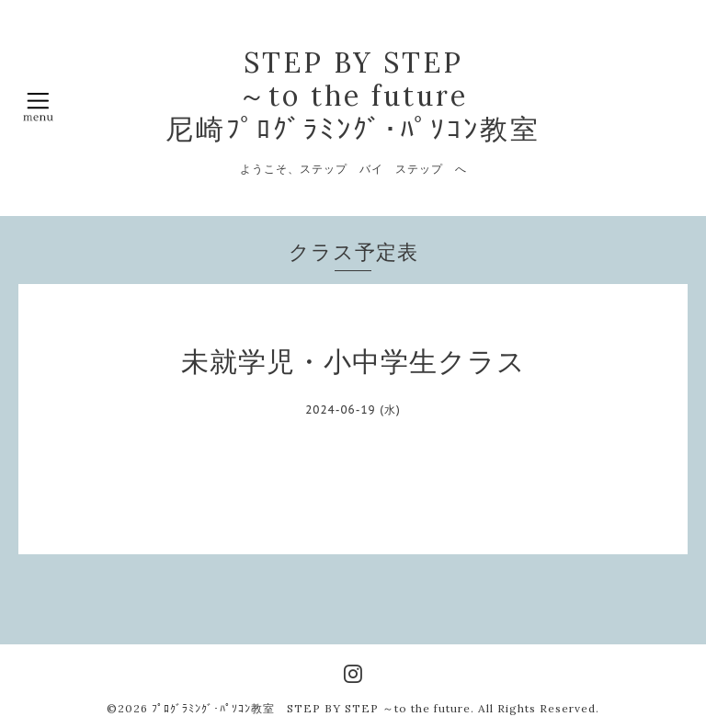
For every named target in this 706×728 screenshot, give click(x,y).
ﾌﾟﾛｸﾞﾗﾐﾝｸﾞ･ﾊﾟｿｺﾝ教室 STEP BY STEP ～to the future (311, 708)
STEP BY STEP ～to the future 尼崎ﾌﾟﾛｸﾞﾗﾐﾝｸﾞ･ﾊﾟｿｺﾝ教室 (353, 96)
